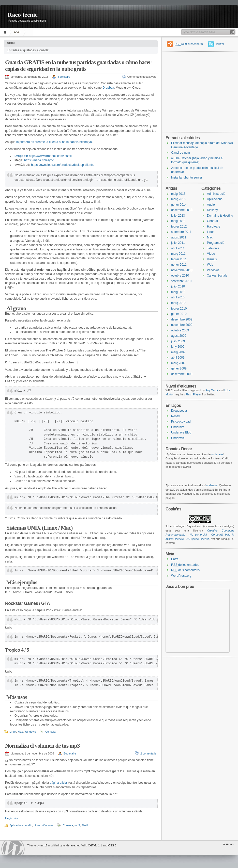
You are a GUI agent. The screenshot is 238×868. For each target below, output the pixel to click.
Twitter (220, 44)
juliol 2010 (178, 286)
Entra (175, 559)
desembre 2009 (182, 319)
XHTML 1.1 (95, 845)
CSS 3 (112, 845)
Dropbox (108, 88)
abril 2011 (178, 248)
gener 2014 (179, 205)
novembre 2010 (182, 270)
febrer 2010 (179, 309)
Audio (28, 825)
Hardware (214, 227)
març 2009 (178, 363)
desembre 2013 (182, 210)
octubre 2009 (180, 330)
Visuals (212, 259)
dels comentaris (185, 570)
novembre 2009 (182, 325)
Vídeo (211, 254)
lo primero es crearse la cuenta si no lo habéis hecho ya (54, 142)
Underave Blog (181, 432)
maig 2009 (178, 352)
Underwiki (178, 438)
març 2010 (178, 303)
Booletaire (64, 77)
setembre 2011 (181, 232)
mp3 (77, 825)
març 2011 (178, 254)
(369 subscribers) (189, 44)
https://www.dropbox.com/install (50, 156)
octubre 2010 (180, 276)
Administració (216, 194)
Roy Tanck (212, 390)
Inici (6, 32)
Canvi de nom (181, 153)
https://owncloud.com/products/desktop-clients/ (63, 165)
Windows (30, 732)
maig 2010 (178, 292)
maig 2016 (178, 194)
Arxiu (17, 32)
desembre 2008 (182, 374)
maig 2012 (178, 221)
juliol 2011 (178, 243)
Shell (84, 825)
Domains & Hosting (220, 216)
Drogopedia (179, 411)
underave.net (71, 845)
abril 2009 (178, 358)
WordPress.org (181, 576)
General (212, 221)
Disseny (212, 210)
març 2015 (178, 199)
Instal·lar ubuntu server (187, 178)
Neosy (175, 416)
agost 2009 (179, 336)
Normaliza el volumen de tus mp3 (42, 746)
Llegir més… (13, 818)
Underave (178, 427)
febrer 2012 (179, 227)
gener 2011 (179, 265)
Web (210, 265)
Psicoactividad (181, 422)
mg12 (44, 845)
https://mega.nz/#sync (39, 160)
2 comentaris (148, 753)
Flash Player (193, 394)
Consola (50, 732)
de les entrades (185, 565)
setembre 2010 (181, 281)
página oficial (58, 783)
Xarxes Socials (217, 276)
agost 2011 (179, 237)
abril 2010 (178, 297)
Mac (20, 732)
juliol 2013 (178, 216)
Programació (216, 243)
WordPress (13, 848)
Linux (13, 732)
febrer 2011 (179, 259)
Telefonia (213, 248)
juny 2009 (178, 347)
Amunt (230, 844)
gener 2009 (179, 368)
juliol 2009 (178, 341)
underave (217, 454)
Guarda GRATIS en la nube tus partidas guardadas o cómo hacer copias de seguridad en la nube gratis (78, 66)
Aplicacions (17, 825)
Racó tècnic (23, 15)
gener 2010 (179, 314)
